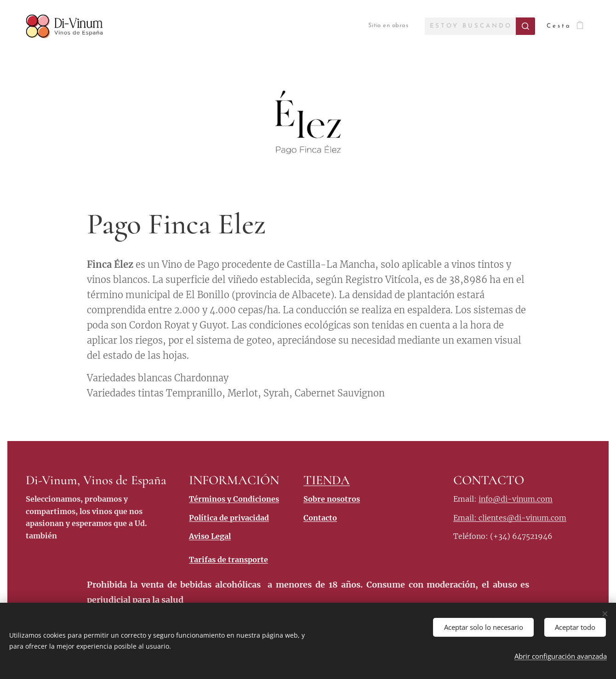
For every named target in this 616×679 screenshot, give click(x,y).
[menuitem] (379, 26)
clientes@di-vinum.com (522, 518)
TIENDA (327, 480)
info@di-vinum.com (516, 499)
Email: (466, 518)
